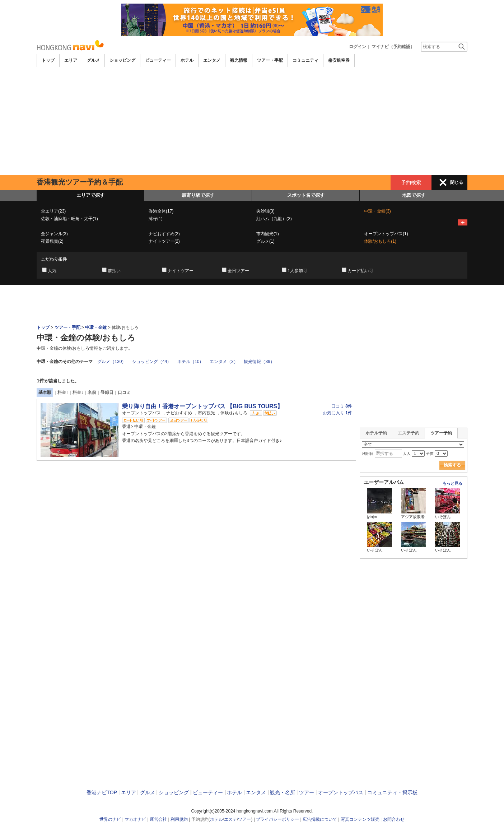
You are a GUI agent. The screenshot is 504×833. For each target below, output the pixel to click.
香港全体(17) (161, 211)
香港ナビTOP (102, 792)
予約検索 (411, 182)
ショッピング (122, 60)
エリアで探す (90, 195)
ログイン (358, 47)
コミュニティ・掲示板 (392, 792)
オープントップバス (341, 792)
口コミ (124, 392)
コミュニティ (305, 60)
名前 (92, 392)
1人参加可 (297, 271)
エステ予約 (409, 433)
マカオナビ (135, 819)
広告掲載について (320, 819)
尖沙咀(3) (265, 211)
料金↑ (63, 392)
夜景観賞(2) (52, 241)
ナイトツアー (181, 271)
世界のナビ (110, 819)
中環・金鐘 (96, 327)
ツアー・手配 (270, 60)
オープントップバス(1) (386, 234)
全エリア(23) (53, 211)
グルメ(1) (265, 241)
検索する (452, 465)
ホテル (187, 60)
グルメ (93, 60)
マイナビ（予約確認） (393, 47)
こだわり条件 (54, 259)
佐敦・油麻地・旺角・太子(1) (69, 219)
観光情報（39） (259, 362)
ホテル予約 (376, 433)
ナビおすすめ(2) (164, 234)
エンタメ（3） (224, 362)
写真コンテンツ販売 (360, 819)
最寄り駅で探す (198, 195)
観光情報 (239, 60)
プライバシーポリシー (277, 819)
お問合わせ (394, 819)
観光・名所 (283, 792)
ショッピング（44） (152, 362)
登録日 (107, 392)
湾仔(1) (156, 219)
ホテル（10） (190, 362)
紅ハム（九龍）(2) (274, 219)
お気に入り (337, 413)
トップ (48, 60)
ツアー (307, 792)
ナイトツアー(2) (164, 241)
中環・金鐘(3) (377, 211)
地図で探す (414, 195)
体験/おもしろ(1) (380, 241)
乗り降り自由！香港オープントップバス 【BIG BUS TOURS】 (202, 406)
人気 (52, 271)
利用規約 (179, 819)
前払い (114, 271)
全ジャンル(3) (54, 234)
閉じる (457, 182)
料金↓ (78, 392)
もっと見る (452, 483)
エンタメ (212, 60)
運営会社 (158, 819)
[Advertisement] (252, 121)
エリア (71, 60)
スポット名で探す (306, 195)
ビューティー (158, 60)
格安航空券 (339, 60)
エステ (230, 819)
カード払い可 (360, 271)
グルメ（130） (112, 362)
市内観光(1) (268, 234)
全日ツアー (238, 271)
